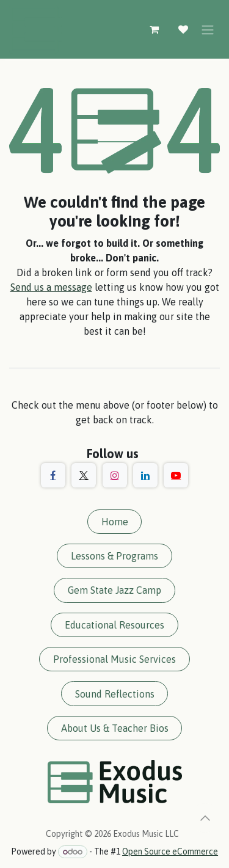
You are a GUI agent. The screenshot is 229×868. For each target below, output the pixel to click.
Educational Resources (114, 625)
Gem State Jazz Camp (114, 590)
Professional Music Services (114, 659)
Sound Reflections (115, 694)
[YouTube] (176, 475)
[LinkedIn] (145, 475)
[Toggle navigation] (208, 29)
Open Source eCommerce (170, 852)
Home (115, 522)
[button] (205, 818)
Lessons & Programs (114, 556)
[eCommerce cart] (154, 29)
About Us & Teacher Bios (115, 728)
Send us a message (51, 287)
